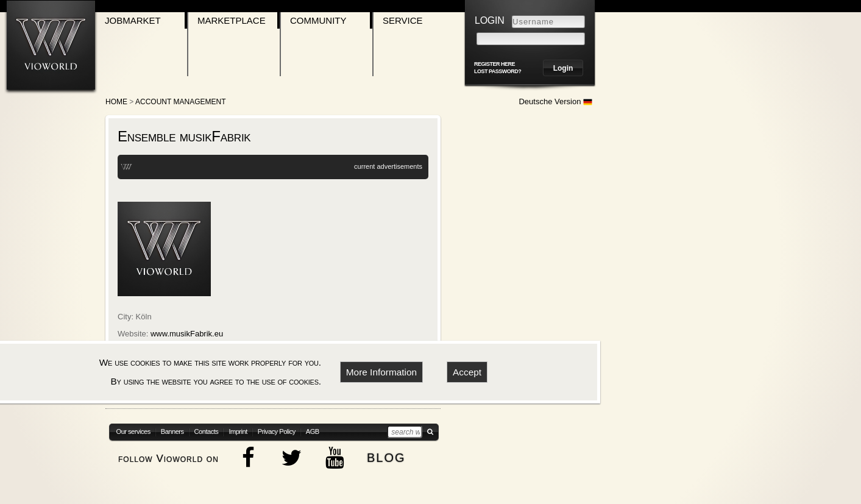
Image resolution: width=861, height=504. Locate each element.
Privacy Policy (277, 431)
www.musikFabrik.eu (187, 334)
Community (318, 20)
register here (494, 64)
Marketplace (232, 20)
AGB (313, 431)
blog (386, 456)
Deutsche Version (555, 101)
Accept (467, 372)
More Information (381, 372)
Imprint (238, 431)
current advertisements (388, 166)
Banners (172, 431)
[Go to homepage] (51, 45)
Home (116, 102)
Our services (133, 431)
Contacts (207, 431)
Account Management (180, 102)
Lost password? (498, 71)
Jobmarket (133, 20)
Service (403, 20)
